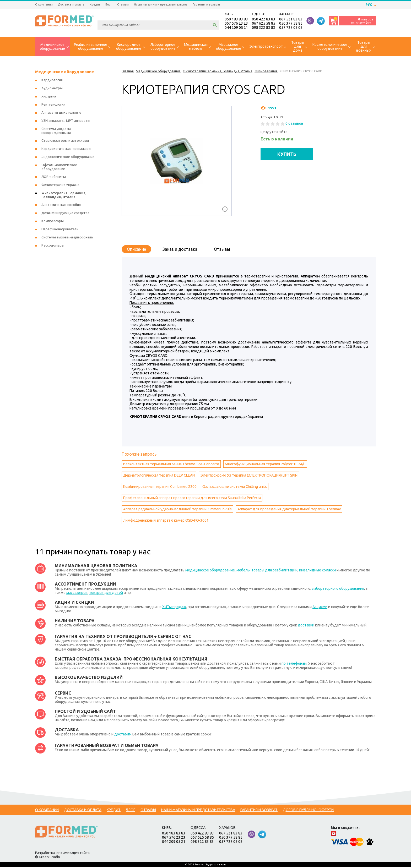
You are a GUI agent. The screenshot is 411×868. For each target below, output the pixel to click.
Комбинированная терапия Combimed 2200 (160, 487)
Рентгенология (53, 105)
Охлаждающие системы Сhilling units (235, 487)
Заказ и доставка (180, 250)
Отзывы (123, 4)
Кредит (95, 4)
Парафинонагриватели (60, 230)
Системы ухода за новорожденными (56, 131)
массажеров (77, 593)
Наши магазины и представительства (161, 4)
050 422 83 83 (264, 19)
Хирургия (49, 97)
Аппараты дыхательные (61, 113)
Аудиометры (52, 89)
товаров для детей (106, 593)
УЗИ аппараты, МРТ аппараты (66, 121)
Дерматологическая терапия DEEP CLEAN (159, 476)
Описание (136, 250)
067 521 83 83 (291, 19)
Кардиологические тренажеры (66, 149)
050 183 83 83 (236, 19)
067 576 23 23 (236, 24)
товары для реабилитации (274, 571)
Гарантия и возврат (206, 4)
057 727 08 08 (291, 28)
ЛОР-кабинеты (54, 177)
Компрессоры (53, 222)
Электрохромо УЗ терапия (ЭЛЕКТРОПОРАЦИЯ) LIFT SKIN (249, 476)
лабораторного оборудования (338, 589)
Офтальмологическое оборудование (59, 168)
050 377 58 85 (291, 24)
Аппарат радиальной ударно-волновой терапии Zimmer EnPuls (177, 510)
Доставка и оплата (71, 4)
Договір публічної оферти (308, 811)
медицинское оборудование (210, 571)
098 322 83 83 (264, 28)
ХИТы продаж (174, 608)
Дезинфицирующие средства (65, 214)
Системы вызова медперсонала (67, 238)
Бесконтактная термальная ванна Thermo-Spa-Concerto (171, 465)
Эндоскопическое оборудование (68, 157)
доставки (306, 626)
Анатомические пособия (61, 205)
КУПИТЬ (287, 155)
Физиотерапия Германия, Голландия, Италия (64, 196)
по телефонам (294, 664)
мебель (243, 571)
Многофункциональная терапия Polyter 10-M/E (265, 465)
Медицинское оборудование (64, 72)
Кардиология (52, 81)
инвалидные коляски (317, 571)
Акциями (320, 608)
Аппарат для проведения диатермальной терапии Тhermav (289, 510)
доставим (123, 735)
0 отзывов (294, 124)
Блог (109, 4)
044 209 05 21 (236, 28)
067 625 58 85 (264, 24)
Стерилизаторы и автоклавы (65, 141)
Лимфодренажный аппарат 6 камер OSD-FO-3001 (166, 521)
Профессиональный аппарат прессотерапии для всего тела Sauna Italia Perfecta (192, 499)
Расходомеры (53, 246)
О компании (44, 4)
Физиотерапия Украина (60, 185)
